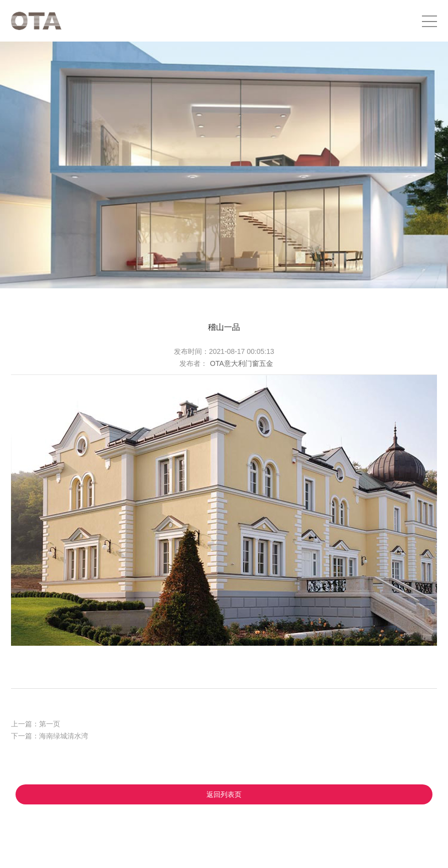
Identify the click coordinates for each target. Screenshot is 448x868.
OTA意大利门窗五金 (242, 363)
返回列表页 (224, 794)
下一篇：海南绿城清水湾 (50, 736)
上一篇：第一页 (36, 724)
